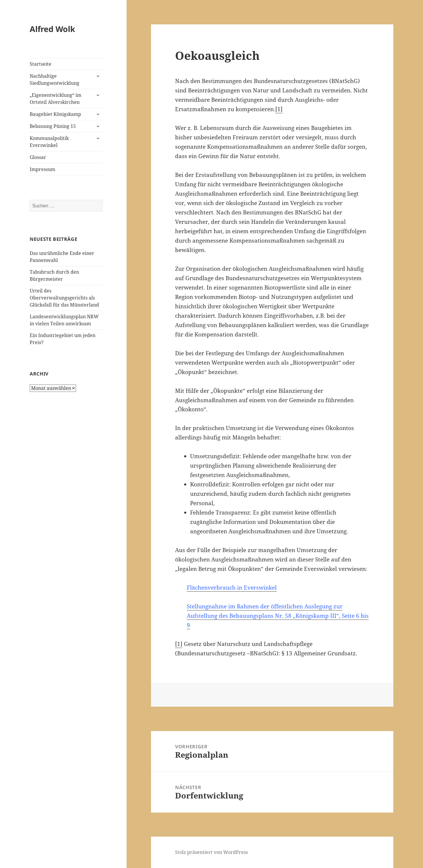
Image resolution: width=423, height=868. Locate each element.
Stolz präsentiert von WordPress (211, 852)
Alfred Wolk (52, 29)
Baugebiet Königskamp (55, 114)
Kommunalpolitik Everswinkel (49, 142)
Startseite (41, 64)
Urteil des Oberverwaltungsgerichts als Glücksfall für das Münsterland (64, 298)
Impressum (42, 169)
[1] (279, 109)
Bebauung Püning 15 (53, 126)
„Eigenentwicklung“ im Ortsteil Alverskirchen (56, 99)
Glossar (38, 157)
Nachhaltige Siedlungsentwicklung (54, 79)
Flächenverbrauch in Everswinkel (232, 588)
